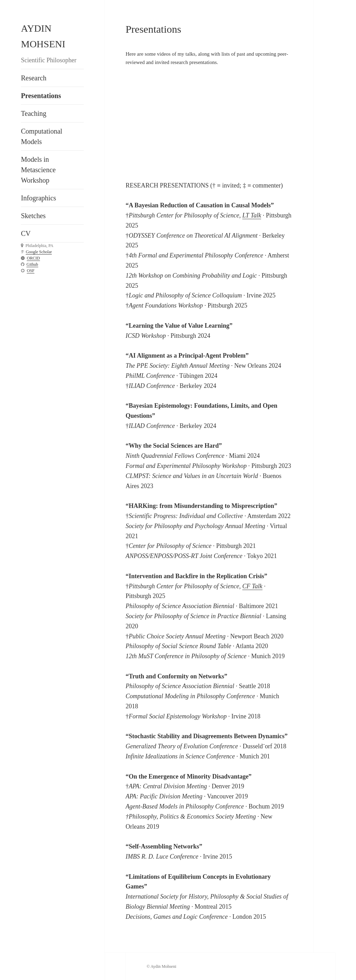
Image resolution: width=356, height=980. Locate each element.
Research (34, 78)
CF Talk (252, 586)
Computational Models (42, 136)
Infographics (38, 198)
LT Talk (252, 215)
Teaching (34, 113)
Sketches (33, 216)
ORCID (33, 258)
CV (26, 233)
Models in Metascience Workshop (38, 170)
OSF (31, 271)
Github (32, 264)
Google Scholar (39, 252)
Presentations (41, 96)
